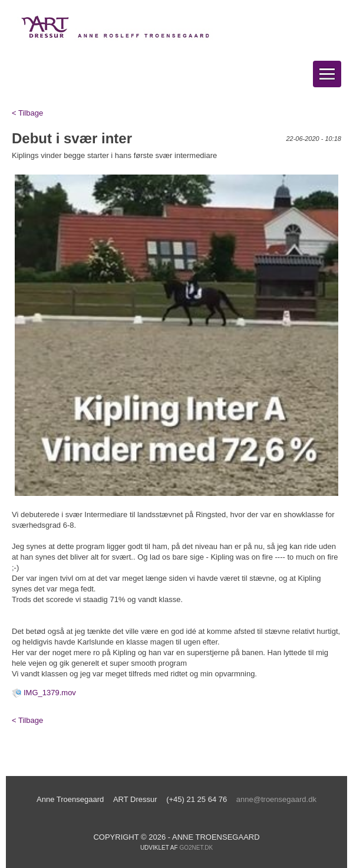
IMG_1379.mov (50, 693)
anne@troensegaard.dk (276, 799)
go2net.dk (196, 848)
